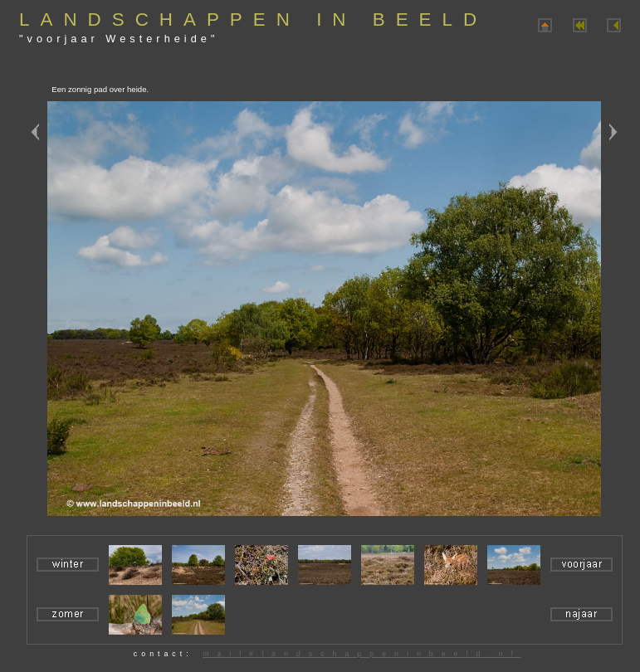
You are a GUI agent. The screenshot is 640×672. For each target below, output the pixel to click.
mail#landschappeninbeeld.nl (362, 654)
